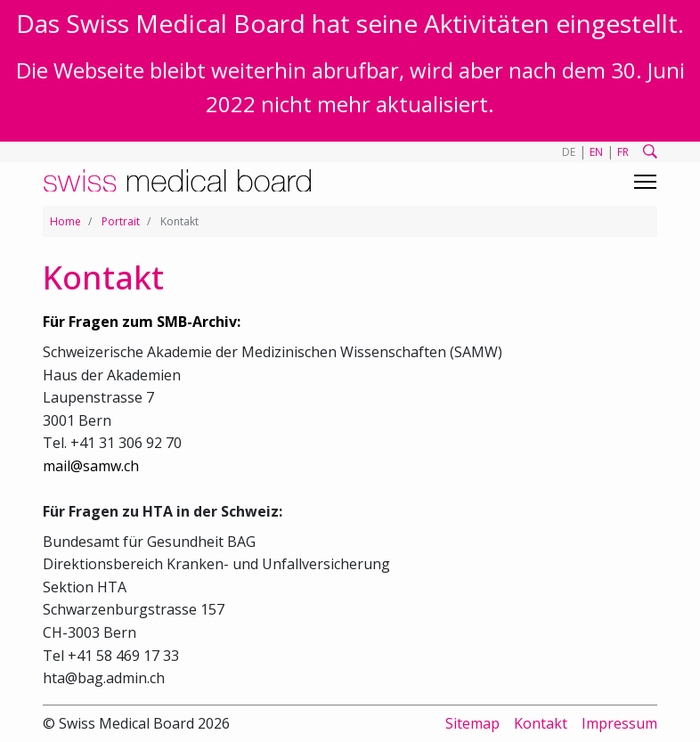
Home (65, 221)
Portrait (121, 221)
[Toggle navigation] (645, 182)
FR (623, 152)
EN (596, 152)
